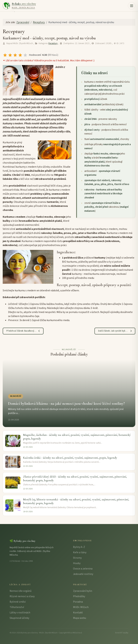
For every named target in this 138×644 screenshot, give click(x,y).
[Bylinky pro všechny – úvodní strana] (19, 6)
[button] (132, 6)
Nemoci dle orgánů (21, 591)
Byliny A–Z (79, 547)
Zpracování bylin (83, 591)
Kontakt (78, 613)
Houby (77, 563)
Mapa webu (80, 618)
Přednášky (79, 596)
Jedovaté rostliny (83, 574)
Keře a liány (80, 552)
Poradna (78, 602)
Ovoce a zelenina (83, 569)
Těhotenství (17, 607)
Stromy (77, 558)
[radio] (5, 55)
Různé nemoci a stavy (22, 596)
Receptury (53, 43)
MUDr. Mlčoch (81, 607)
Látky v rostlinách (20, 613)
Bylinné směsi (18, 602)
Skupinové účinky (19, 618)
